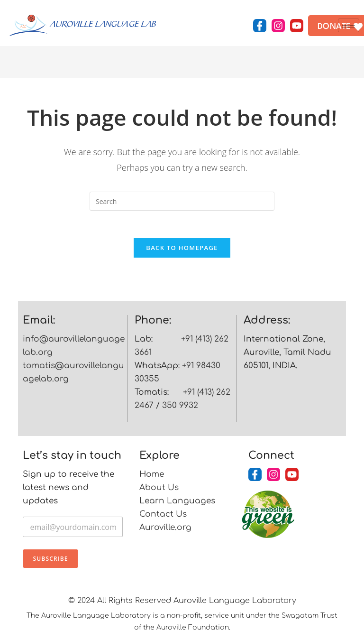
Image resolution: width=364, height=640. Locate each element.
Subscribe (50, 560)
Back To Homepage (182, 249)
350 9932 (180, 407)
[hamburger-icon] (349, 25)
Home (152, 476)
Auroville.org (165, 529)
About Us (159, 489)
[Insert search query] (182, 201)
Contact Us (163, 515)
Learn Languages (177, 502)
